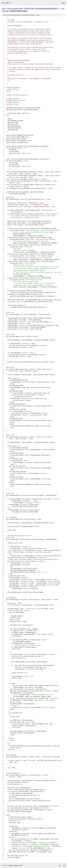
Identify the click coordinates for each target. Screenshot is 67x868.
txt (60, 865)
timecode (5, 11)
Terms (20, 865)
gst (63, 8)
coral (4, 8)
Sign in (63, 3)
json (64, 865)
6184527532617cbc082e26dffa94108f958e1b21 (41, 8)
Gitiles (11, 865)
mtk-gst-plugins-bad (15, 8)
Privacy (15, 865)
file (38, 15)
